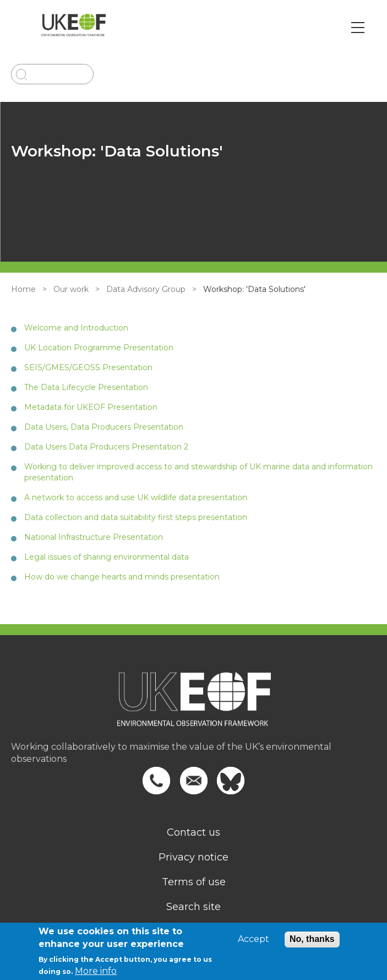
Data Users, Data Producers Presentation (104, 427)
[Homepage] (193, 706)
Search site (193, 907)
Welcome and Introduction (76, 328)
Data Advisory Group (146, 289)
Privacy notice (193, 857)
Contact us (193, 832)
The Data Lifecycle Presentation (86, 387)
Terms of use (194, 882)
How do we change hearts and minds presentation (122, 577)
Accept (254, 939)
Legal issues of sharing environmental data (107, 557)
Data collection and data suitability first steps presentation (136, 517)
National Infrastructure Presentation (94, 537)
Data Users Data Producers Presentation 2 (106, 447)
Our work (71, 289)
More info (96, 971)
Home (23, 289)
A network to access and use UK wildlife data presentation (136, 497)
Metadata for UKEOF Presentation (91, 407)
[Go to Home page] (73, 28)
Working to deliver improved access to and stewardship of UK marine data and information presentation (198, 472)
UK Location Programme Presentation (99, 348)
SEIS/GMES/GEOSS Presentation (88, 367)
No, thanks (312, 939)
